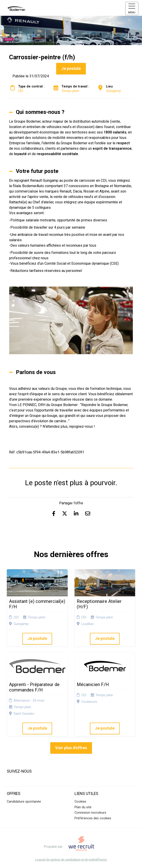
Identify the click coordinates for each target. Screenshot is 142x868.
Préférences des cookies (93, 818)
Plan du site (83, 807)
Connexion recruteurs (90, 813)
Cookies (80, 802)
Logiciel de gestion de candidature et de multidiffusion (71, 860)
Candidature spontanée (24, 802)
